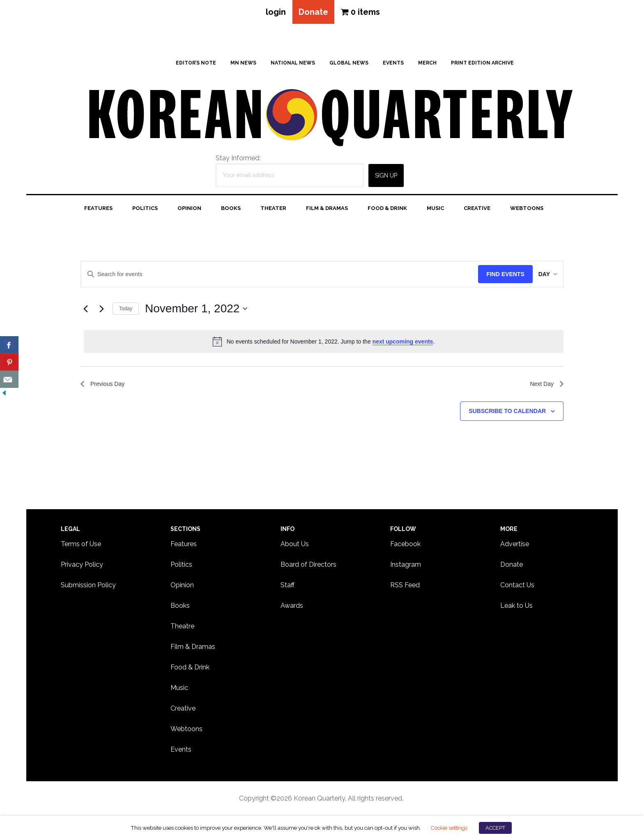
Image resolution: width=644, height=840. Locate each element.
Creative (183, 710)
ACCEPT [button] (495, 828)
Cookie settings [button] (449, 828)
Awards (292, 607)
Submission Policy (88, 587)
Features (184, 546)
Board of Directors (308, 566)
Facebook (405, 546)
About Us (295, 546)
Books (180, 607)
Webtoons (186, 730)
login (273, 13)
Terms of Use (81, 546)
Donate (313, 13)
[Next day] (101, 310)
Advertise (515, 546)
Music (179, 689)
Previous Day (105, 387)
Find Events (497, 276)
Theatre (182, 628)
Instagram (406, 566)
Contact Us (517, 587)
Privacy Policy (82, 566)
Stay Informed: (238, 160)
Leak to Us (516, 607)
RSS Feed (405, 587)
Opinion (182, 587)
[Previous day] (85, 310)
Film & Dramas (193, 648)
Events (181, 751)
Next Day (545, 387)
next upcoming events (403, 343)
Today (126, 310)
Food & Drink (190, 669)
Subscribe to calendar (507, 415)
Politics (181, 566)
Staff (287, 587)
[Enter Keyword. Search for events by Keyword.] (275, 276)
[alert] (324, 343)
